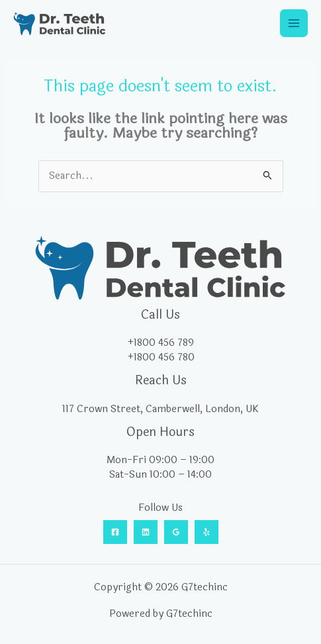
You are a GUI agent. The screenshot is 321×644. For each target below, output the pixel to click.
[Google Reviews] (176, 532)
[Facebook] (115, 532)
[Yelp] (206, 532)
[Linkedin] (146, 532)
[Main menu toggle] (294, 23)
